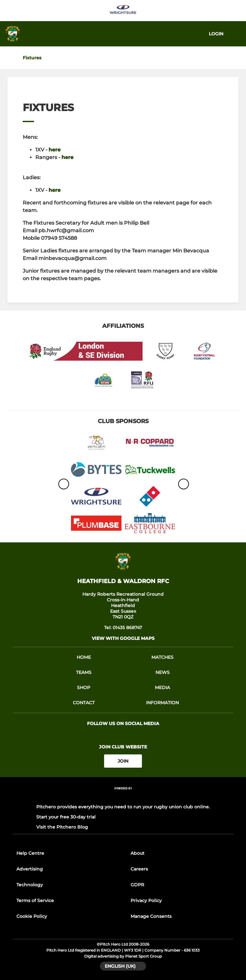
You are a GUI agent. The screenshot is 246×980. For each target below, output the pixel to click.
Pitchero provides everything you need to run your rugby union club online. (123, 807)
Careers (139, 869)
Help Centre (30, 853)
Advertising (30, 869)
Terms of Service (35, 900)
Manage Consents (151, 916)
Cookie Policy (32, 916)
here (55, 150)
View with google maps (123, 638)
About (138, 853)
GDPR (137, 885)
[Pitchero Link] (123, 797)
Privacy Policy (146, 900)
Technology (30, 885)
